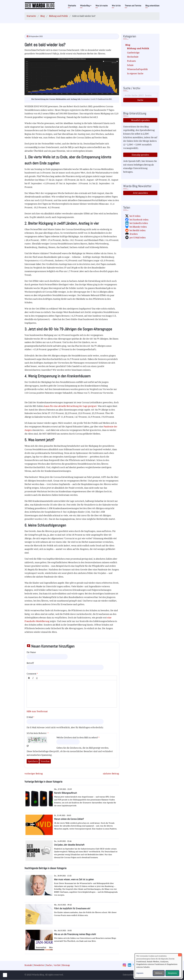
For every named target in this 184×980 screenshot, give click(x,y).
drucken (134, 234)
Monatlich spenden (140, 120)
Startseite (72, 6)
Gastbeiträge (133, 53)
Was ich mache (102, 6)
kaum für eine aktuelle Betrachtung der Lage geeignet (70, 406)
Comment (32, 674)
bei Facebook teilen (139, 220)
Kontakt (28, 965)
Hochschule (133, 57)
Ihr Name (31, 652)
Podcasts (131, 61)
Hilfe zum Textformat (37, 711)
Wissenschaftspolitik (137, 69)
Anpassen (140, 973)
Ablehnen (159, 973)
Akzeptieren (172, 973)
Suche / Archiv (53, 965)
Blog (43, 16)
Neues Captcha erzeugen (28, 746)
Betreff (30, 663)
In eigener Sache (135, 73)
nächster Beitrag (111, 774)
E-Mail (30, 717)
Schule (130, 65)
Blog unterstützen (152, 6)
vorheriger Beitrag (34, 774)
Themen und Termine (133, 6)
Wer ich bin (116, 6)
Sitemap (66, 965)
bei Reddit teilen (138, 230)
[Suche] (140, 95)
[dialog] (158, 966)
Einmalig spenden (140, 155)
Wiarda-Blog (86, 6)
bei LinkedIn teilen (139, 223)
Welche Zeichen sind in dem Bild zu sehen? (77, 738)
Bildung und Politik (58, 16)
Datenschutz (129, 975)
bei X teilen (135, 216)
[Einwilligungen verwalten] (5, 975)
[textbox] (72, 694)
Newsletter (39, 965)
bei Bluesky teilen (138, 227)
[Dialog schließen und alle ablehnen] (180, 955)
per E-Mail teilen (138, 238)
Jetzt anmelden (140, 193)
